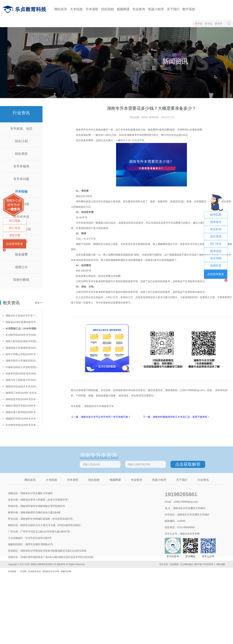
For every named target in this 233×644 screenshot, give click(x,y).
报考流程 (216, 251)
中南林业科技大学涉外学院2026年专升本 (22, 367)
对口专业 (15, 228)
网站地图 (221, 564)
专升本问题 (21, 179)
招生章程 (21, 154)
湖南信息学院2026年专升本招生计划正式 (22, 399)
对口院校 (15, 221)
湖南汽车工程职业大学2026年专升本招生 (22, 380)
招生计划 (21, 141)
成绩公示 (21, 267)
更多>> (39, 303)
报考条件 (216, 222)
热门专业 (216, 244)
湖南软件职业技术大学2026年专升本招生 (22, 386)
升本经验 (21, 192)
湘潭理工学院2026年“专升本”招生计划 (22, 393)
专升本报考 (21, 166)
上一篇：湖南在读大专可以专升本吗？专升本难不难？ (101, 417)
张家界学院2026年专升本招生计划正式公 (22, 374)
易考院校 (216, 215)
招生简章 (216, 237)
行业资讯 (203, 480)
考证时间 (216, 229)
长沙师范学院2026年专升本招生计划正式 (22, 425)
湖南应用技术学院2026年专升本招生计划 (22, 406)
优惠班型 (216, 266)
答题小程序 (156, 9)
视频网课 (123, 9)
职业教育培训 (34, 571)
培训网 (23, 571)
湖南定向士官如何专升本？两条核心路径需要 (22, 316)
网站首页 (61, 9)
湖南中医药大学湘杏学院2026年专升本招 (22, 361)
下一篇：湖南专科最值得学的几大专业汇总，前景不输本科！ (176, 417)
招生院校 (108, 9)
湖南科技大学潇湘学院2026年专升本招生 (22, 348)
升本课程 (92, 9)
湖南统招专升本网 (51, 571)
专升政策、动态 (21, 129)
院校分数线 (21, 280)
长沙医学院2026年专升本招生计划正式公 (22, 335)
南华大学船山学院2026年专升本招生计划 (22, 354)
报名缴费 (21, 255)
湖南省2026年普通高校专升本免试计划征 (22, 322)
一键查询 (14, 209)
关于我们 (173, 9)
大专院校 (76, 9)
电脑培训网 (66, 571)
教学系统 (189, 9)
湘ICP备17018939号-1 (204, 564)
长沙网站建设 (187, 564)
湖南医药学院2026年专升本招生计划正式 (22, 419)
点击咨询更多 (15, 244)
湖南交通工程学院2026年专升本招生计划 (22, 412)
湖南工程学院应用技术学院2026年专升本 (22, 341)
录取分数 (15, 235)
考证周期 (216, 258)
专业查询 (139, 9)
